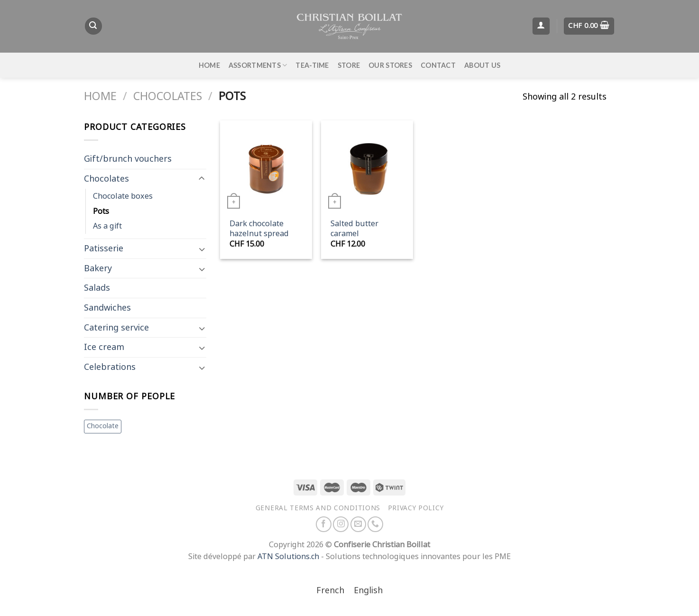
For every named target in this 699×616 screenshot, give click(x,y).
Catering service (116, 328)
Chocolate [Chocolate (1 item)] (103, 426)
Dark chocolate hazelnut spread (259, 229)
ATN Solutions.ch (288, 556)
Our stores (390, 65)
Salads (97, 288)
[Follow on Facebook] (324, 524)
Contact (438, 65)
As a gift (107, 226)
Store (349, 65)
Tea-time (312, 65)
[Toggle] (202, 179)
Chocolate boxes (123, 196)
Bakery (98, 268)
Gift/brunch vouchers (128, 159)
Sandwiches (107, 308)
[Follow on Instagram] (341, 524)
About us (482, 65)
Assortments (258, 65)
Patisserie (104, 248)
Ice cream (104, 347)
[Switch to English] (368, 591)
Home (209, 65)
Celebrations (110, 367)
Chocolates (168, 96)
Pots (101, 211)
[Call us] (375, 524)
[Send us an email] (358, 524)
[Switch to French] (330, 591)
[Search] (93, 26)
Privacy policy (416, 508)
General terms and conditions (318, 508)
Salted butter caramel (354, 229)
